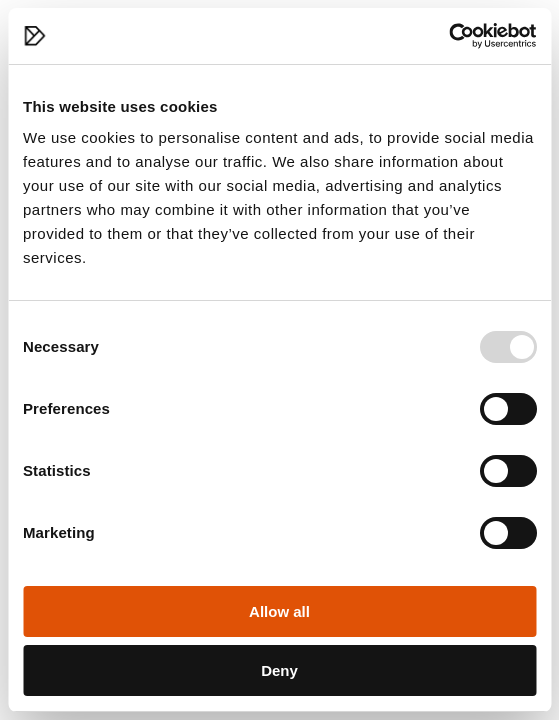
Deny (279, 670)
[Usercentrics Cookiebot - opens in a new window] (448, 36)
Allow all (279, 611)
